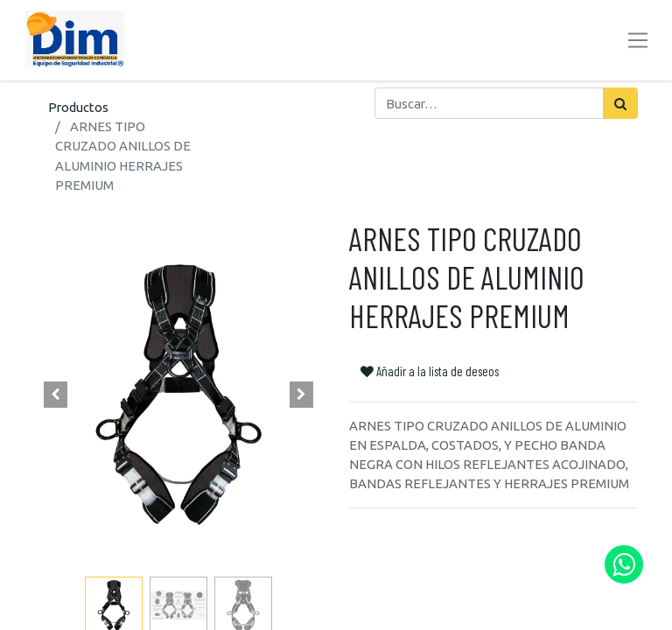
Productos (78, 107)
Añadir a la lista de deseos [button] (430, 371)
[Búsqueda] (620, 103)
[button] (56, 395)
